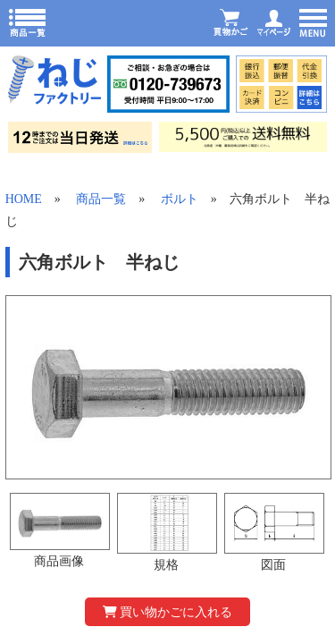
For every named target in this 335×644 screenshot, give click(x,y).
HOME (24, 199)
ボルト (180, 199)
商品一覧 (101, 199)
